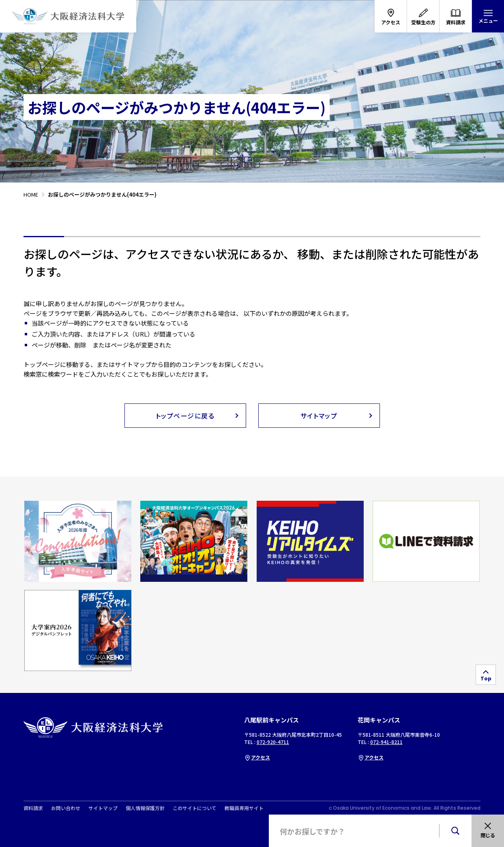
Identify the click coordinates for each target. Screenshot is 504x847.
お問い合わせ (66, 808)
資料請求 (33, 808)
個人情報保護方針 (145, 808)
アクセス (257, 757)
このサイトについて (195, 808)
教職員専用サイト (244, 808)
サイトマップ (103, 808)
